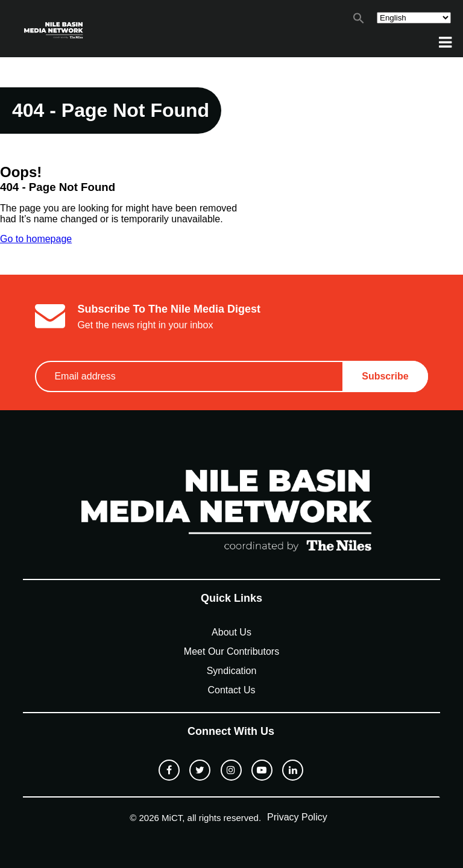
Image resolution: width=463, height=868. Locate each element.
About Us (231, 632)
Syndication (232, 671)
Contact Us (231, 690)
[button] (359, 21)
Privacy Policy (297, 817)
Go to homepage (36, 239)
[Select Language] (414, 18)
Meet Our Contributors (231, 651)
